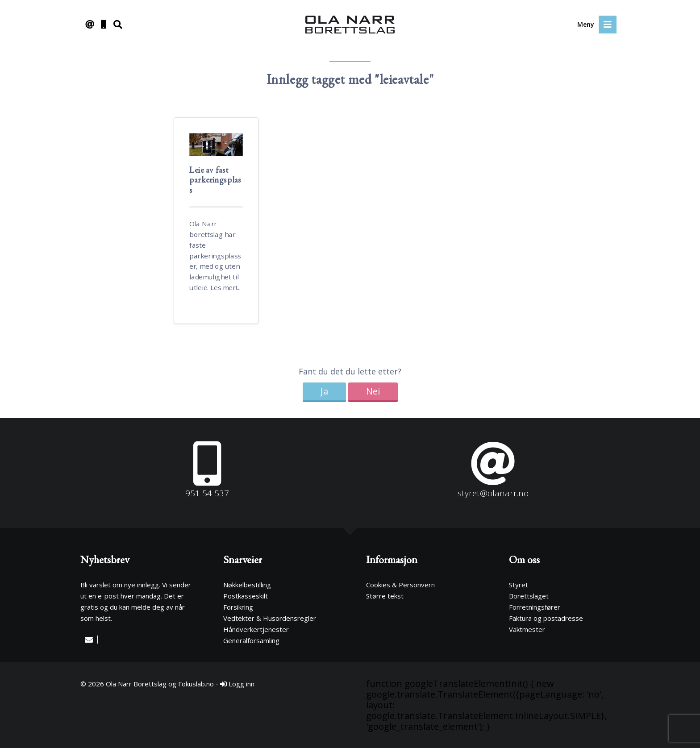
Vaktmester (527, 629)
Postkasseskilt (246, 596)
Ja (324, 391)
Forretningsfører (535, 607)
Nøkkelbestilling (247, 585)
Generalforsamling (251, 640)
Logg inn (237, 684)
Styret (519, 585)
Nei (373, 391)
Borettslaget (529, 596)
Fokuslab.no (196, 684)
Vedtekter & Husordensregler (270, 618)
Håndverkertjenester (256, 629)
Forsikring (238, 607)
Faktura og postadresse (546, 618)
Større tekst (385, 596)
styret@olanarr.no (493, 493)
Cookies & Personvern (400, 585)
